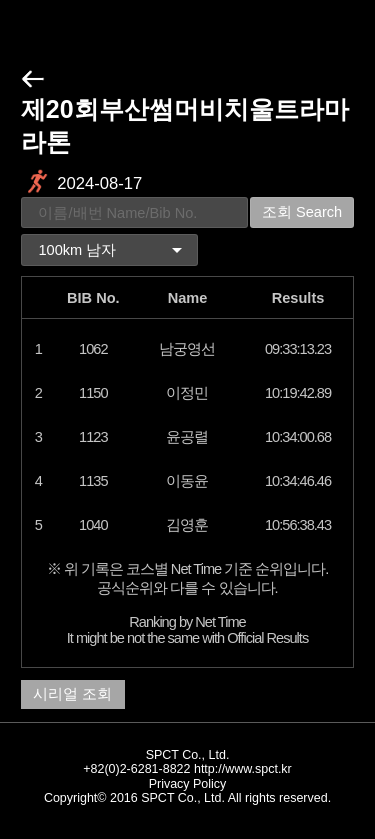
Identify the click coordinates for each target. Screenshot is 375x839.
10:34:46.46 (298, 481)
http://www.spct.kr (243, 769)
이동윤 (187, 481)
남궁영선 (187, 349)
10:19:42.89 (298, 393)
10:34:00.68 (298, 437)
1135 (93, 481)
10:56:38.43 (298, 525)
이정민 (187, 393)
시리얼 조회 (72, 694)
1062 (93, 349)
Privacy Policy (188, 784)
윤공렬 (187, 437)
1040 (93, 525)
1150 (93, 393)
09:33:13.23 (298, 349)
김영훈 (187, 525)
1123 (93, 437)
